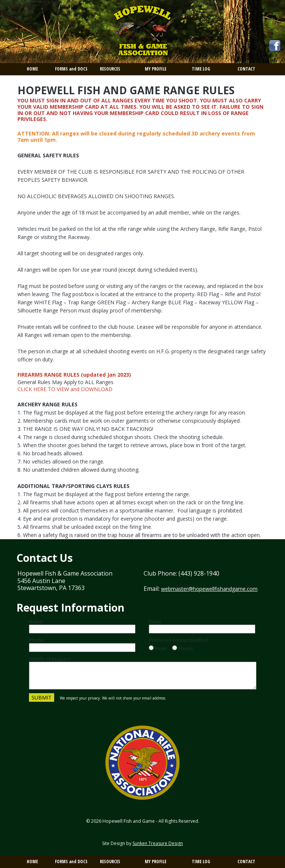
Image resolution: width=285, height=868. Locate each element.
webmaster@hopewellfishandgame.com (209, 589)
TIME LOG (201, 69)
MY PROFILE (155, 69)
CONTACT (246, 69)
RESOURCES (110, 69)
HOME (32, 69)
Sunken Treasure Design (158, 843)
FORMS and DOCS (71, 69)
